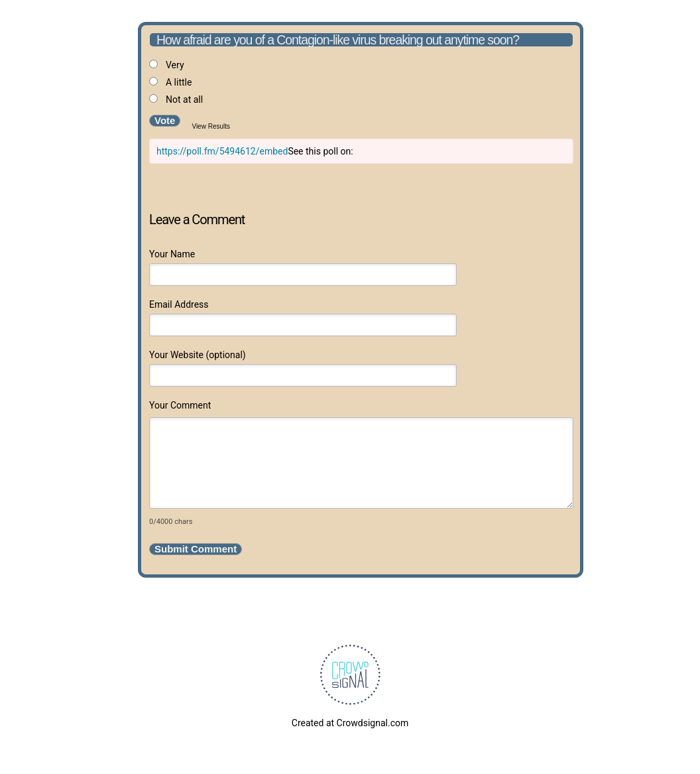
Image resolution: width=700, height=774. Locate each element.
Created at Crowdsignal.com (350, 723)
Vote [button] (165, 120)
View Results (211, 126)
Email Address (179, 304)
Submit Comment (196, 549)
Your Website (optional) (198, 355)
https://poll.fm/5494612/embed (222, 151)
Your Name (172, 254)
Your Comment (180, 405)
